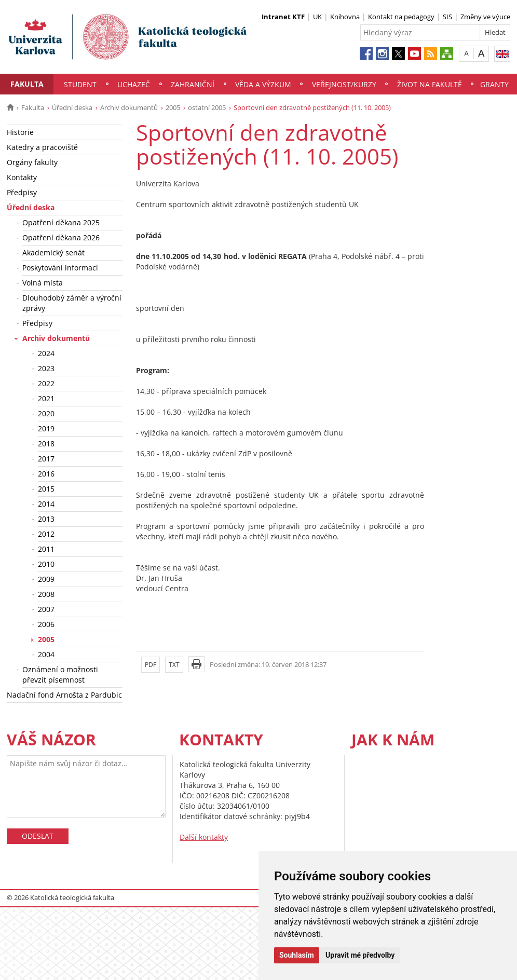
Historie (20, 132)
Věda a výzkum (263, 84)
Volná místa (43, 283)
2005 (173, 107)
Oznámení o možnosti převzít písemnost (60, 675)
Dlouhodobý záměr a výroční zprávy (72, 303)
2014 (46, 504)
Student (80, 84)
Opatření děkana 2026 (61, 237)
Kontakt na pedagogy (401, 17)
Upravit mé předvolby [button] (360, 955)
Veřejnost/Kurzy (344, 84)
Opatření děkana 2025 (61, 222)
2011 (46, 549)
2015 (46, 489)
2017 (46, 459)
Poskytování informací (60, 268)
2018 (46, 444)
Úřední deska (72, 107)
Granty (494, 84)
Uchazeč (134, 84)
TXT (174, 665)
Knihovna (345, 17)
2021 (46, 398)
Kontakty (22, 177)
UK (317, 17)
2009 (46, 579)
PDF (151, 665)
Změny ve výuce (485, 17)
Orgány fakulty (32, 162)
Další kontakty (204, 837)
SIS (447, 17)
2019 (46, 428)
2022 (46, 383)
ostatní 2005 (207, 107)
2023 (46, 368)
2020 (46, 413)
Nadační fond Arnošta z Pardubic (64, 695)
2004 (46, 654)
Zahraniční (193, 84)
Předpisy (22, 192)
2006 (46, 624)
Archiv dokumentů (129, 107)
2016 (46, 474)
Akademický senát (53, 253)
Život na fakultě (430, 84)
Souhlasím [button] (297, 955)
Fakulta (27, 84)
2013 (46, 519)
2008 (46, 594)
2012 (46, 534)
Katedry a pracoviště (42, 147)
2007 (46, 609)
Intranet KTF (283, 17)
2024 (46, 353)
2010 (46, 564)
